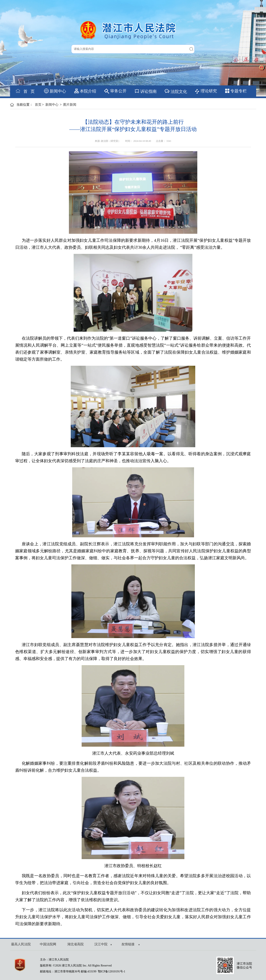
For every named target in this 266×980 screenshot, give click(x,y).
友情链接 (131, 944)
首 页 (25, 91)
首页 (38, 105)
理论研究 (206, 91)
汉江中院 (103, 944)
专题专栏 (236, 91)
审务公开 (115, 91)
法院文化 (176, 91)
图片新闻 (70, 105)
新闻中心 (55, 91)
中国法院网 (48, 944)
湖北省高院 (75, 944)
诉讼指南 (146, 91)
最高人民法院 (21, 944)
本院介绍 (85, 91)
